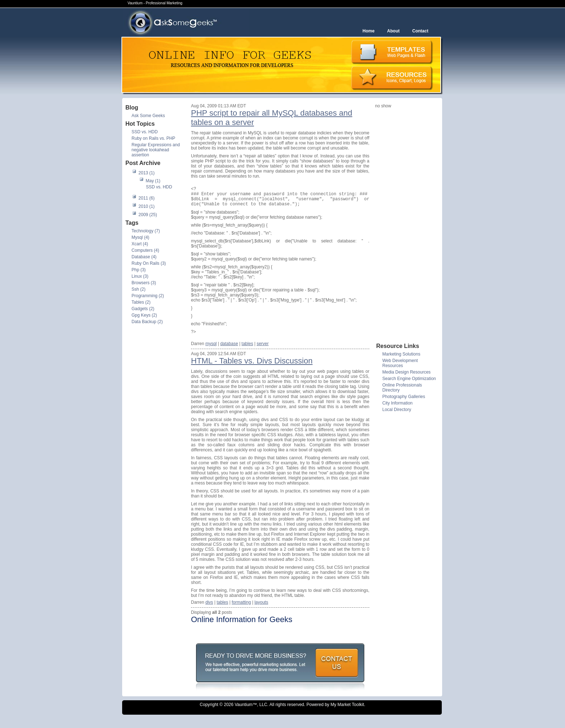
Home (368, 31)
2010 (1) (146, 206)
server (263, 349)
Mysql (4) (140, 237)
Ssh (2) (139, 289)
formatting (241, 608)
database (229, 349)
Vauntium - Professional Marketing (155, 3)
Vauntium (244, 710)
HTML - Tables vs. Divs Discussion (252, 366)
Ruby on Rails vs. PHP (153, 138)
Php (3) (139, 270)
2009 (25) (148, 215)
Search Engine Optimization (409, 379)
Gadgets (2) (143, 309)
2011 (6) (146, 198)
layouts (261, 608)
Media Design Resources (406, 372)
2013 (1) (146, 173)
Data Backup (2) (147, 322)
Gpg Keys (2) (144, 315)
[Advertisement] (404, 225)
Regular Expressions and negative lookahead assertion (156, 150)
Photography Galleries (404, 397)
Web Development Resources (400, 363)
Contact (420, 31)
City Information (397, 403)
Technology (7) (146, 231)
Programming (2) (148, 296)
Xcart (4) (140, 244)
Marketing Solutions (401, 354)
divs (209, 608)
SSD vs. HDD (145, 132)
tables (247, 349)
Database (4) (144, 257)
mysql (211, 349)
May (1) (153, 181)
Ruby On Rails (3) (149, 263)
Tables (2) (141, 302)
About (393, 31)
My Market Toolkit (347, 710)
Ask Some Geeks (148, 116)
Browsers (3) (144, 283)
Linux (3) (140, 276)
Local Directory (397, 410)
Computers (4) (145, 250)
